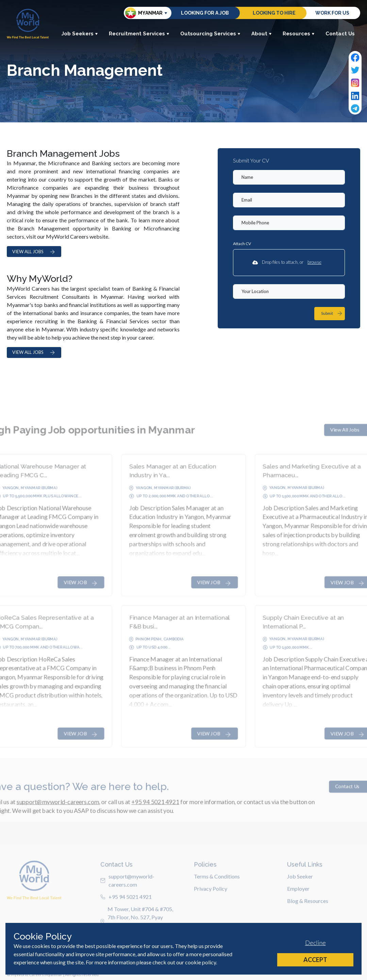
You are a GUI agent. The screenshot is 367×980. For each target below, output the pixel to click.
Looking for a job (205, 13)
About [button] (262, 34)
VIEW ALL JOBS (34, 252)
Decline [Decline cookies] (315, 943)
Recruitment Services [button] (139, 34)
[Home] (28, 24)
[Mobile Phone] (289, 223)
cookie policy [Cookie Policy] (201, 962)
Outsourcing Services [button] (210, 34)
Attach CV (242, 244)
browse (314, 262)
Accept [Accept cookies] (315, 960)
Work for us (332, 13)
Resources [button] (299, 34)
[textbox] (289, 177)
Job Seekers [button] (80, 34)
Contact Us (340, 34)
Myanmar (144, 13)
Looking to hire (274, 13)
